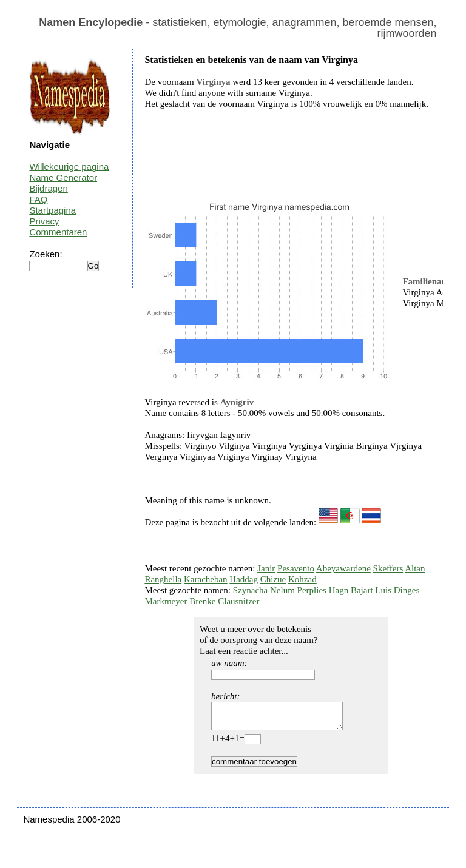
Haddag (244, 579)
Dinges (407, 590)
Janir (266, 568)
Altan (415, 568)
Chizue (273, 579)
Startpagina (52, 210)
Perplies (312, 590)
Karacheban (206, 579)
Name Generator (63, 177)
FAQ (38, 199)
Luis (383, 590)
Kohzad (302, 579)
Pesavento (296, 568)
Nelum (282, 590)
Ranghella (163, 579)
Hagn (339, 590)
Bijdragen (48, 188)
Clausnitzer (238, 601)
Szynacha (250, 590)
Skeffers (388, 568)
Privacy (44, 221)
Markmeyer (166, 601)
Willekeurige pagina (69, 167)
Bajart (362, 590)
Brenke (202, 601)
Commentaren (58, 232)
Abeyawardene (343, 568)
